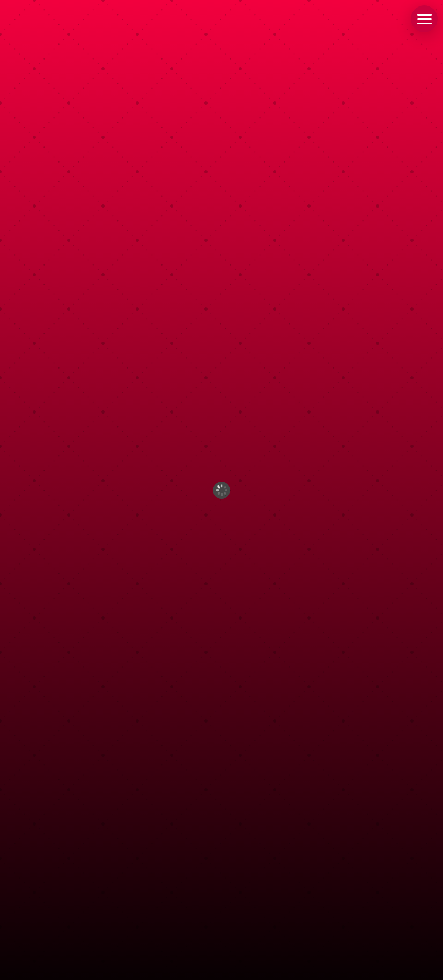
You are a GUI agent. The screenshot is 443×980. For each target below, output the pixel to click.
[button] (424, 19)
